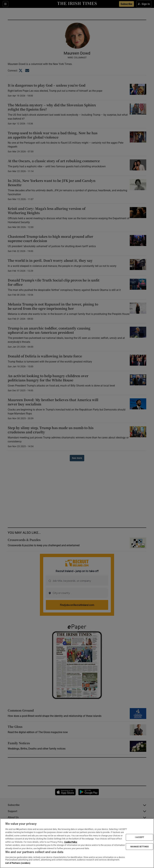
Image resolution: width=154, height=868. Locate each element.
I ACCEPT (139, 837)
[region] (77, 843)
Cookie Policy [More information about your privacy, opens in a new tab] (71, 842)
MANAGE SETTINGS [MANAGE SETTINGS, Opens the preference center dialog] (139, 846)
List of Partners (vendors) (18, 863)
